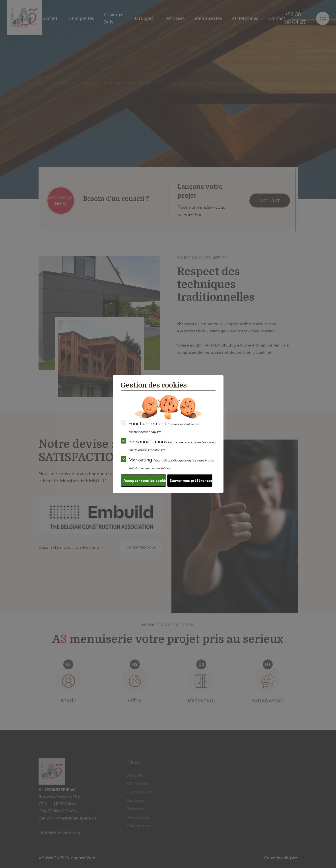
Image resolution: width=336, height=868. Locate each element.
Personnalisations (168, 445)
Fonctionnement (160, 427)
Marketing (167, 463)
